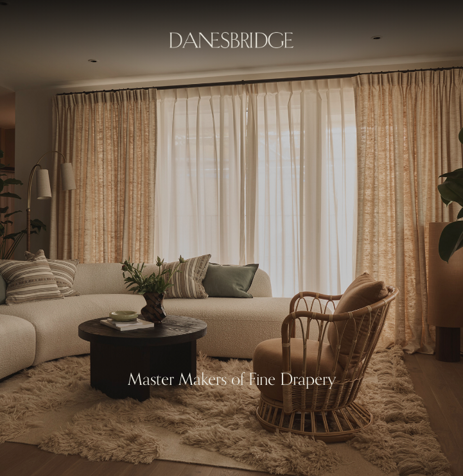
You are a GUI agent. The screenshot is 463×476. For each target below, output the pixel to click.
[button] (26, 238)
